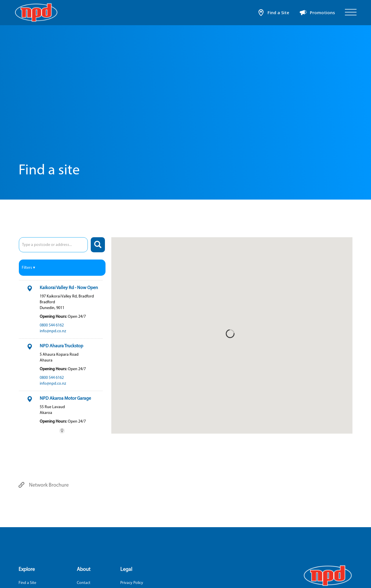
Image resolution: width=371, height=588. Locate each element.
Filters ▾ (28, 267)
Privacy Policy (132, 583)
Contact (84, 583)
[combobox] (53, 245)
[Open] (351, 12)
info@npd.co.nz (53, 331)
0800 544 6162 (52, 325)
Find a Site (27, 583)
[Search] (98, 245)
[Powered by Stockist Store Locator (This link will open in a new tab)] (62, 431)
